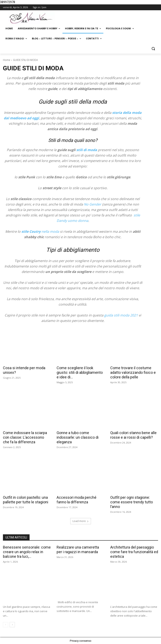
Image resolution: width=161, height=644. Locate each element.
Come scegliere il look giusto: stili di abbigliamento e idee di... (80, 372)
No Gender (92, 204)
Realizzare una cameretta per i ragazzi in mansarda (78, 550)
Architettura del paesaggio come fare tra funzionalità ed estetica (134, 552)
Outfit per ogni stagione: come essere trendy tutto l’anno (132, 502)
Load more (81, 521)
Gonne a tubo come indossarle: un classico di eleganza (78, 437)
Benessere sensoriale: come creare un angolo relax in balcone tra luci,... (27, 552)
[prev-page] (6, 625)
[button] (153, 49)
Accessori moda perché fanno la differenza (77, 500)
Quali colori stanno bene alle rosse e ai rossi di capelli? (133, 435)
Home (7, 60)
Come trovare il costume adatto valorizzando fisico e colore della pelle (133, 372)
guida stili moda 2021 (121, 315)
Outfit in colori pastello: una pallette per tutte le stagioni (26, 500)
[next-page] (12, 625)
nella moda (40, 231)
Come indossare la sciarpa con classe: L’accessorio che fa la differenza (25, 437)
